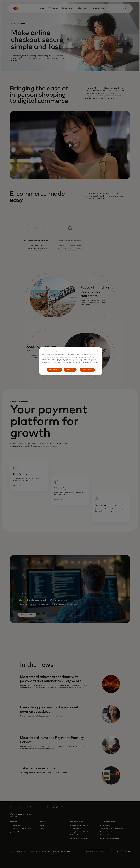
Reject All (70, 370)
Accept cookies (54, 370)
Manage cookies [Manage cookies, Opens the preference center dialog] (87, 370)
